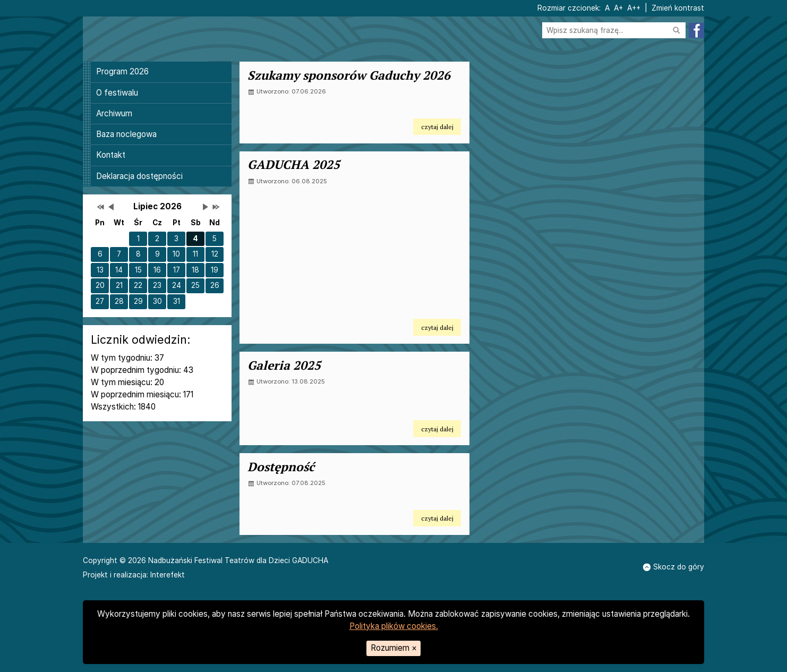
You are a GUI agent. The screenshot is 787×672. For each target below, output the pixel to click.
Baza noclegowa (126, 134)
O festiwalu (117, 93)
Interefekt (168, 575)
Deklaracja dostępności (139, 176)
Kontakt (111, 155)
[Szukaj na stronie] (614, 31)
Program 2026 (122, 71)
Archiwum (114, 113)
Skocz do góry (674, 567)
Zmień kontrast (678, 8)
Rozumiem (394, 648)
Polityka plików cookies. (394, 626)
